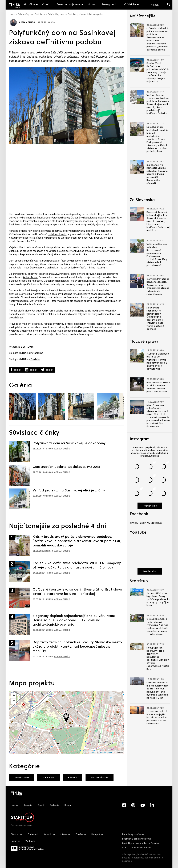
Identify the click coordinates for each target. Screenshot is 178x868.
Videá (46, 5)
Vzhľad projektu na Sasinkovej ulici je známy (69, 491)
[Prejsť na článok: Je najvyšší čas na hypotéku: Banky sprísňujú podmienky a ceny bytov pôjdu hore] (137, 592)
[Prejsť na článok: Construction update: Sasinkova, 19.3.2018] (19, 475)
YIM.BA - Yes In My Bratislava (146, 523)
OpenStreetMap (106, 752)
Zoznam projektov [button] (68, 5)
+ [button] (14, 696)
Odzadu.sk (50, 834)
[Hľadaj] (169, 5)
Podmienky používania (133, 834)
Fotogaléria (110, 5)
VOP (124, 848)
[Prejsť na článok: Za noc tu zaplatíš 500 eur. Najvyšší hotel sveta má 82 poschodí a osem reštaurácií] (137, 710)
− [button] (14, 701)
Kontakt (15, 805)
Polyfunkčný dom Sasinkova (31, 14)
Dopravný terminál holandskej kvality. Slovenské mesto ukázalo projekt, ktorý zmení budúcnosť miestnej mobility (77, 647)
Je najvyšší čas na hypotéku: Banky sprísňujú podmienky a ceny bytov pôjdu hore (158, 599)
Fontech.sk (33, 834)
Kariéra (68, 805)
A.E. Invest (48, 778)
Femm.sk (15, 841)
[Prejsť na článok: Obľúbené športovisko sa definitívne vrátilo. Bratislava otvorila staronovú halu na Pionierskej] (19, 598)
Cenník (41, 805)
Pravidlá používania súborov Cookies (141, 843)
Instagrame (37, 353)
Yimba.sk (30, 841)
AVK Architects (100, 778)
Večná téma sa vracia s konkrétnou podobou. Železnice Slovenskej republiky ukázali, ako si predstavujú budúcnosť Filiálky (158, 104)
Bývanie (73, 778)
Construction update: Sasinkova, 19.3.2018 (66, 467)
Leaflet (93, 752)
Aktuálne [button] (29, 5)
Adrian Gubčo (22, 22)
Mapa (91, 5)
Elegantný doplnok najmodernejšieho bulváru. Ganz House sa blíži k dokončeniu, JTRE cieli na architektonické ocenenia (74, 620)
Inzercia (28, 805)
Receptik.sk (97, 834)
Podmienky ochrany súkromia (137, 839)
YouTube (35, 359)
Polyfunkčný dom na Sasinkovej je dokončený (69, 443)
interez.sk (65, 834)
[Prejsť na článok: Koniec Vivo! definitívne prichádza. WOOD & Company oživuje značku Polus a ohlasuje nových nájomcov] (19, 572)
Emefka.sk (81, 834)
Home (12, 14)
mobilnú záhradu (57, 234)
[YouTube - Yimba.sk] (143, 805)
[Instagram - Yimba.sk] (133, 805)
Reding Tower (30, 277)
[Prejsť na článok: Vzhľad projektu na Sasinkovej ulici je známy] (19, 499)
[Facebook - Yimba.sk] (124, 805)
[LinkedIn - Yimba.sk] (152, 805)
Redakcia (54, 805)
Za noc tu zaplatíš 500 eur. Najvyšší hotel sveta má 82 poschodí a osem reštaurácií (157, 718)
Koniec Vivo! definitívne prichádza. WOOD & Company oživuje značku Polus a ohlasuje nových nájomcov (158, 73)
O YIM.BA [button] (130, 5)
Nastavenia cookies (142, 848)
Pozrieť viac (150, 506)
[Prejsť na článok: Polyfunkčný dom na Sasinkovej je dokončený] (19, 452)
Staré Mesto (22, 778)
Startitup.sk (17, 834)
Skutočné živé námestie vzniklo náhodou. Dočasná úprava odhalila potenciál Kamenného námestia (157, 174)
